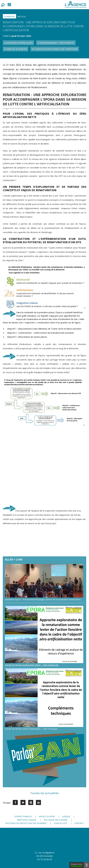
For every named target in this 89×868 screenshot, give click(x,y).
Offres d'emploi (23, 816)
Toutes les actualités (45, 793)
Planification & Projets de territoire (55, 49)
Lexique (66, 816)
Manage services (77, 865)
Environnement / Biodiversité (57, 43)
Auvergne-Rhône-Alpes (19, 43)
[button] (45, 287)
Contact (79, 823)
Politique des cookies (56, 820)
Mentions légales (27, 820)
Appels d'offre (47, 816)
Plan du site (60, 823)
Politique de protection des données (26, 823)
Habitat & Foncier (16, 49)
